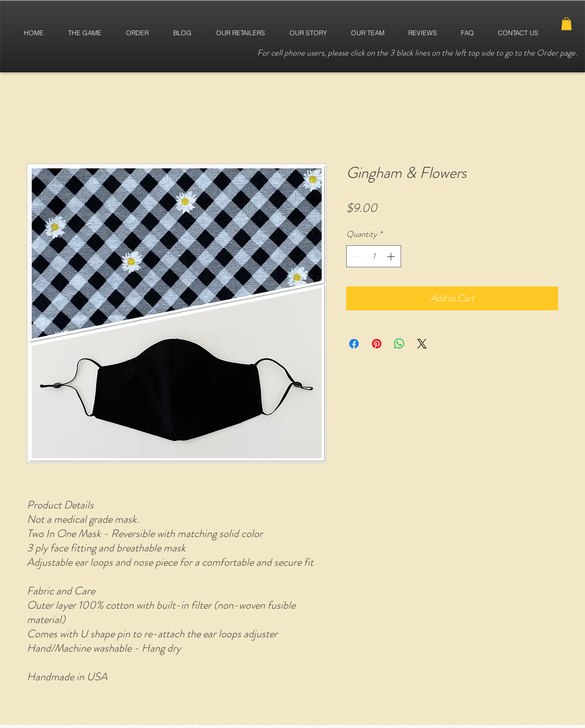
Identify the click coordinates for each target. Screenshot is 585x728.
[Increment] (392, 256)
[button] (566, 24)
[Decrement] (355, 256)
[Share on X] (422, 344)
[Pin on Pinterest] (377, 344)
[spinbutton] (374, 256)
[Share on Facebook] (354, 344)
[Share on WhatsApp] (399, 344)
